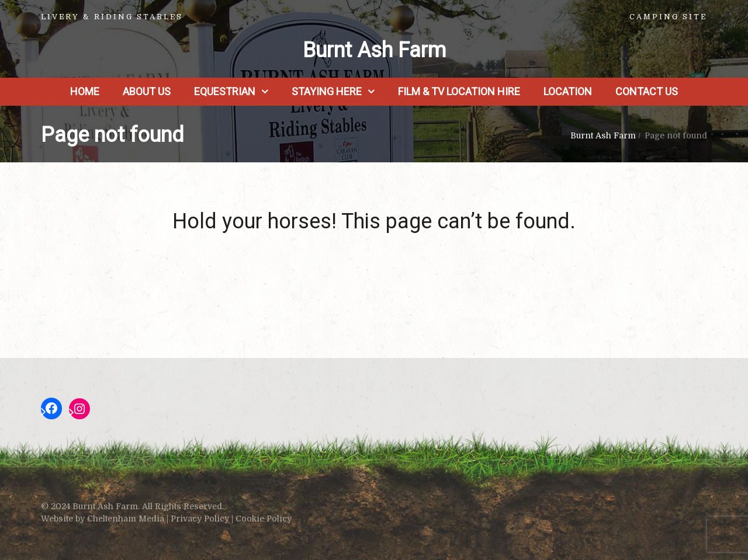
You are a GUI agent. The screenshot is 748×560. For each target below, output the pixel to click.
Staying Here (327, 91)
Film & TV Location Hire (459, 91)
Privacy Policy (200, 519)
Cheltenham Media (126, 519)
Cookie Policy (264, 519)
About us (147, 91)
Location (568, 91)
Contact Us (647, 91)
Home (85, 91)
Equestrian (225, 91)
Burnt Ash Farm (374, 50)
